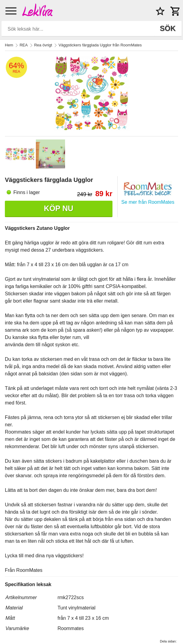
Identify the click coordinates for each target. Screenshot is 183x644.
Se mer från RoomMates (148, 202)
